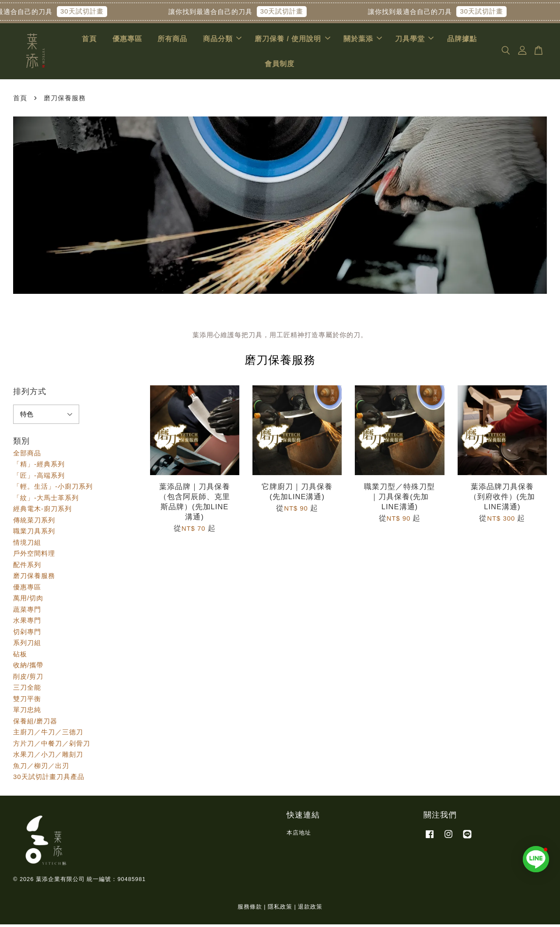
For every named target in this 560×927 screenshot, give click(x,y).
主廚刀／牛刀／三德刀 (48, 735)
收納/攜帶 (28, 668)
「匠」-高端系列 (39, 478)
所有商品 (172, 40)
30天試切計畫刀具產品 (49, 779)
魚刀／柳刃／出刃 (41, 768)
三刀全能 (27, 690)
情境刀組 (27, 545)
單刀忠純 (27, 712)
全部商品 (27, 456)
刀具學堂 (414, 40)
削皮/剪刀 (28, 679)
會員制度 (280, 65)
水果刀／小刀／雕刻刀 (48, 757)
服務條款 (250, 909)
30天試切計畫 (89, 11)
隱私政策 (280, 909)
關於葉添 (363, 40)
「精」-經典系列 (39, 467)
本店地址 (299, 835)
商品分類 (222, 40)
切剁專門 (27, 634)
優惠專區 (127, 40)
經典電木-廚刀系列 (42, 511)
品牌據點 (462, 40)
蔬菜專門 (27, 612)
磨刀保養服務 (34, 578)
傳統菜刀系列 (34, 523)
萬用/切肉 (28, 601)
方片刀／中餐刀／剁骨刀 (52, 746)
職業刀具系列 (34, 534)
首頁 (89, 40)
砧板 (20, 657)
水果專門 (27, 623)
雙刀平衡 (27, 701)
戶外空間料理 (34, 556)
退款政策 (310, 909)
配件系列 (27, 567)
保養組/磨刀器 (35, 724)
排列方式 (30, 394)
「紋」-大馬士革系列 (46, 500)
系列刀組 (27, 645)
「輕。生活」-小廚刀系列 (53, 489)
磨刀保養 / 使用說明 (292, 40)
